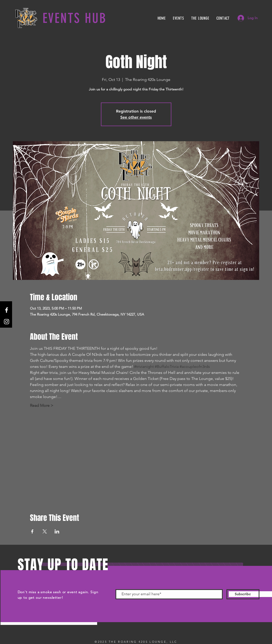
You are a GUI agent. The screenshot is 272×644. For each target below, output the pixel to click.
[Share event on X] (45, 531)
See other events (136, 117)
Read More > (42, 405)
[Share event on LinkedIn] (57, 531)
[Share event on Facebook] (32, 531)
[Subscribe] (243, 594)
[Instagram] (7, 322)
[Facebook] (7, 310)
